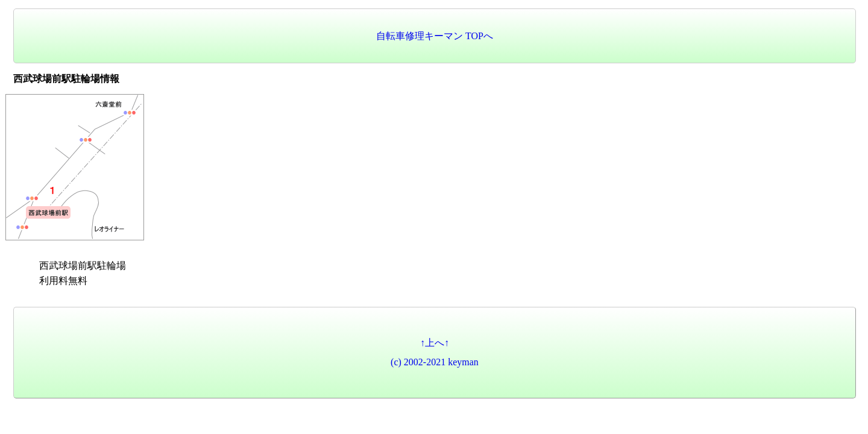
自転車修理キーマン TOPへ (435, 36)
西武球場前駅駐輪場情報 (66, 79)
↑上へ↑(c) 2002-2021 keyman (435, 352)
